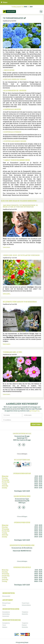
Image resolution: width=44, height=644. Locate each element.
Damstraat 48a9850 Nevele (22, 551)
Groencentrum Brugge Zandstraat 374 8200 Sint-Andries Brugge (22, 438)
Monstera (5, 627)
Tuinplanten (25, 612)
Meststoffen (25, 614)
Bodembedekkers (26, 605)
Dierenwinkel (6, 616)
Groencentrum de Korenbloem (22, 548)
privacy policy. (35, 411)
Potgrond (24, 625)
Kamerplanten (6, 612)
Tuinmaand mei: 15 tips (12, 352)
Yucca (4, 625)
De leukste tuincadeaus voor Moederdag (20, 302)
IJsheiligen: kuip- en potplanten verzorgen (21, 255)
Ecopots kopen (26, 603)
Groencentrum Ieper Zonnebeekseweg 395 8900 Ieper (22, 501)
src (41, 11)
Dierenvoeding (6, 614)
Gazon (4, 605)
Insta (24, 445)
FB (19, 445)
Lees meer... (7, 247)
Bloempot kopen (6, 603)
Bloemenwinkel (6, 596)
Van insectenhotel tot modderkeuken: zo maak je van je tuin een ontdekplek (20, 206)
